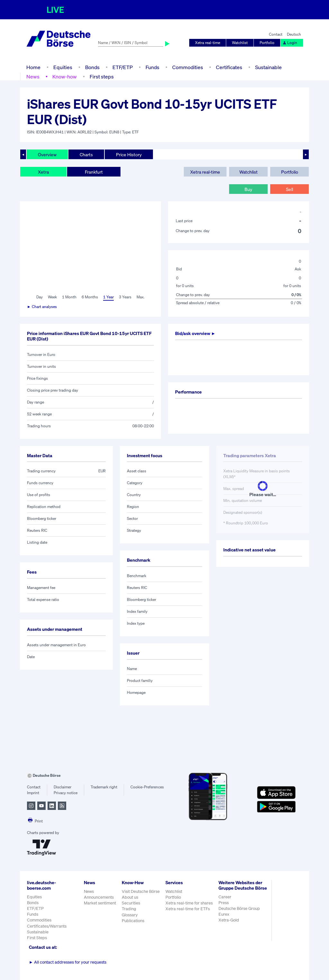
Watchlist (240, 43)
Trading (129, 909)
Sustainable (268, 67)
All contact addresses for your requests (68, 962)
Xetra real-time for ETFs (188, 909)
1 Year (108, 297)
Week (52, 297)
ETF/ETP (123, 67)
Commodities (188, 67)
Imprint (33, 793)
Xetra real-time (208, 43)
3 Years (125, 297)
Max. (141, 297)
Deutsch (294, 34)
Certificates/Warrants (47, 926)
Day (40, 297)
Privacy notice (66, 793)
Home (33, 67)
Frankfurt (94, 172)
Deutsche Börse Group (239, 908)
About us (130, 897)
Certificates (229, 67)
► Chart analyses (42, 307)
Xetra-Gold (229, 920)
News (33, 77)
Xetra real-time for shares (189, 903)
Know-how (65, 77)
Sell (289, 189)
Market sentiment (100, 903)
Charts (86, 154)
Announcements (99, 897)
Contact (276, 34)
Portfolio (267, 43)
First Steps (37, 938)
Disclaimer (62, 787)
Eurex (224, 914)
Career (225, 897)
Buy (248, 189)
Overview (47, 154)
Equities (63, 67)
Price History (129, 154)
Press (224, 903)
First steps (102, 77)
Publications (133, 921)
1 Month (69, 297)
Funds (152, 67)
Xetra (43, 172)
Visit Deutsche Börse (141, 891)
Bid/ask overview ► (195, 333)
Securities (131, 903)
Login (290, 43)
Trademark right (104, 787)
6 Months (90, 297)
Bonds (92, 67)
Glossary (130, 915)
